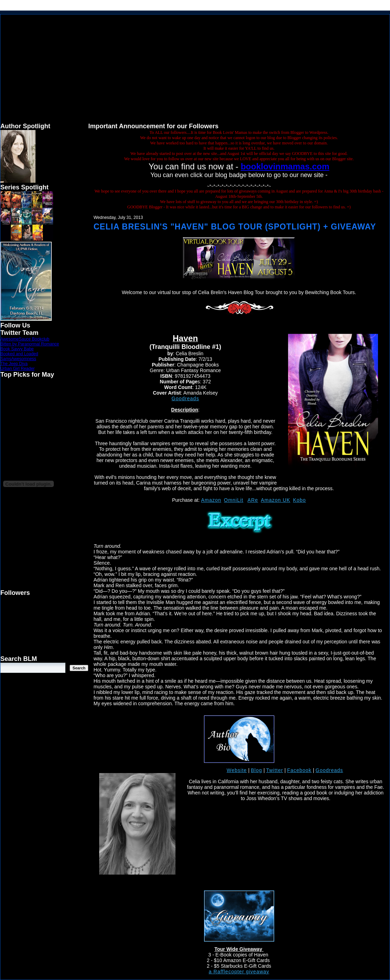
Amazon (211, 500)
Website (237, 770)
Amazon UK (276, 500)
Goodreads (185, 398)
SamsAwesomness (18, 359)
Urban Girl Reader (17, 369)
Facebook (299, 770)
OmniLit (234, 500)
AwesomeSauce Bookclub (25, 339)
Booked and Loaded (19, 354)
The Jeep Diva (14, 364)
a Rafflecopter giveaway (239, 972)
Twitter (275, 770)
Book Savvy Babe (17, 349)
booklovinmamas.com (285, 166)
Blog (256, 770)
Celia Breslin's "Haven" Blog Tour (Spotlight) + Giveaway (235, 227)
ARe (253, 500)
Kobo (299, 500)
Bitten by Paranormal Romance (30, 344)
